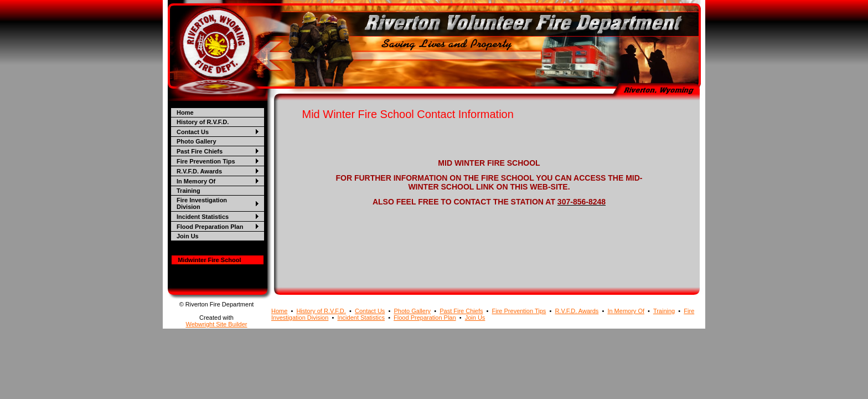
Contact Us (193, 132)
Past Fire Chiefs (200, 151)
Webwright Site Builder (216, 324)
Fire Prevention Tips (206, 161)
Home (185, 112)
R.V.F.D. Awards (199, 171)
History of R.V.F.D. (203, 122)
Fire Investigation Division (202, 203)
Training (188, 191)
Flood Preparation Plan (210, 227)
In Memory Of (196, 181)
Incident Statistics (203, 217)
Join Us (188, 236)
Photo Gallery (197, 141)
